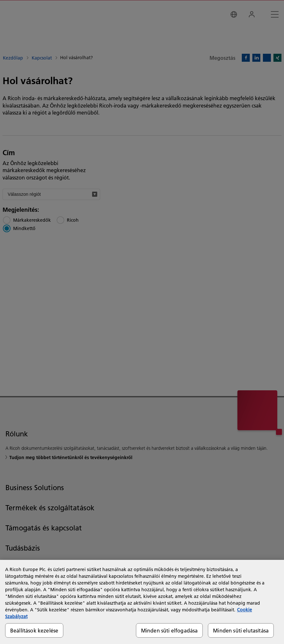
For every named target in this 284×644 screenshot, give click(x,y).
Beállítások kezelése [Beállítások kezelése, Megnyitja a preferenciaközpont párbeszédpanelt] (34, 630)
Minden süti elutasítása (241, 630)
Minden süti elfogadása (170, 630)
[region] (142, 602)
